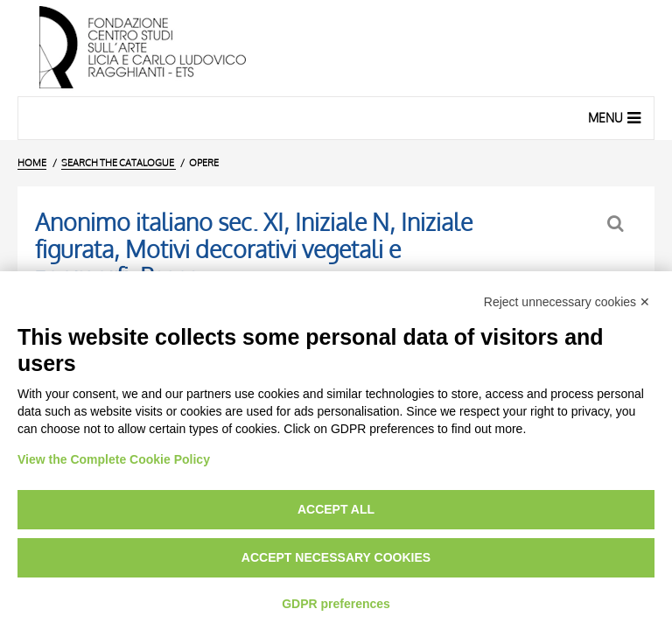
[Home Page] (336, 48)
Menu (616, 117)
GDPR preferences (336, 604)
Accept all (336, 509)
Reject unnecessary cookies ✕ (567, 302)
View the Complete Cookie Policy (114, 459)
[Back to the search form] (617, 224)
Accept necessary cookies (336, 557)
